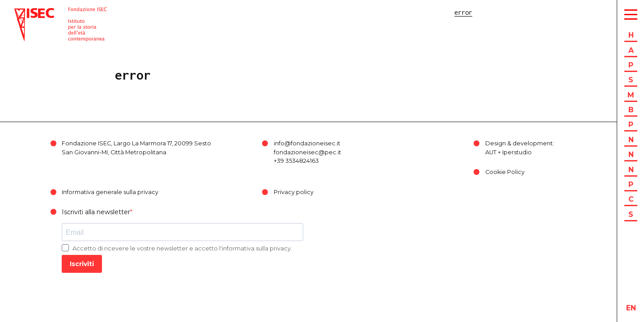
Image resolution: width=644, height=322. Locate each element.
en (631, 308)
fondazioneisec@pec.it (307, 152)
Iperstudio (517, 152)
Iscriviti (82, 264)
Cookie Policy (505, 172)
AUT (491, 152)
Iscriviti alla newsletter (96, 212)
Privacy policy (294, 192)
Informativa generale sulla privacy (110, 192)
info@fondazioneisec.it (307, 143)
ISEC (21, 12)
